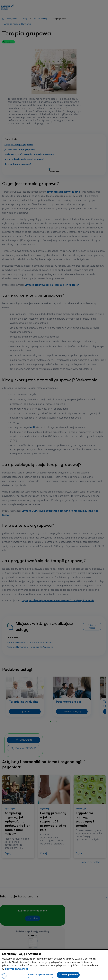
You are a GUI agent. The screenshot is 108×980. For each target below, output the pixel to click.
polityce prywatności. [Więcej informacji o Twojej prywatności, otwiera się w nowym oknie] (17, 969)
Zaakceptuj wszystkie (68, 975)
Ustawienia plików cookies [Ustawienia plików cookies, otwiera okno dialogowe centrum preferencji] (40, 975)
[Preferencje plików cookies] (4, 976)
